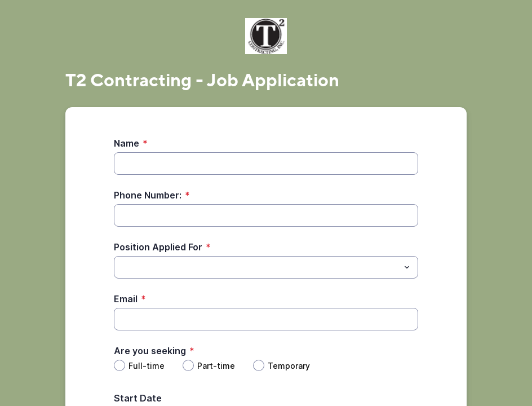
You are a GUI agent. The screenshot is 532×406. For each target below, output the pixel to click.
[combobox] (266, 267)
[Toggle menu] (407, 267)
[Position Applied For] (257, 267)
